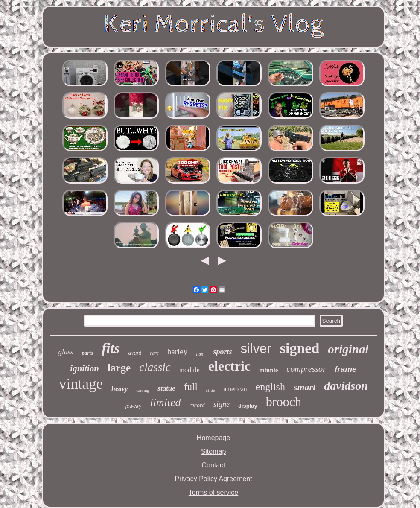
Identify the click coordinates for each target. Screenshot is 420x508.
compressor (306, 369)
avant (135, 353)
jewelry (133, 406)
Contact (213, 465)
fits (111, 348)
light (200, 354)
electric (229, 366)
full (191, 387)
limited (165, 402)
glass (66, 352)
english (270, 387)
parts (88, 353)
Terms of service (213, 492)
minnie (268, 370)
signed (300, 348)
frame (346, 369)
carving (143, 390)
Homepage (213, 438)
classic (155, 367)
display (248, 406)
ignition (85, 368)
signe (222, 404)
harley (177, 352)
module (190, 370)
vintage (81, 384)
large (119, 368)
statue (166, 388)
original (348, 349)
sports (222, 352)
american (235, 389)
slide (211, 390)
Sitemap (214, 451)
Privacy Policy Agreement (213, 479)
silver (256, 349)
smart (305, 387)
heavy (120, 389)
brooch (284, 401)
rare (155, 353)
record (197, 405)
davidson (346, 386)
